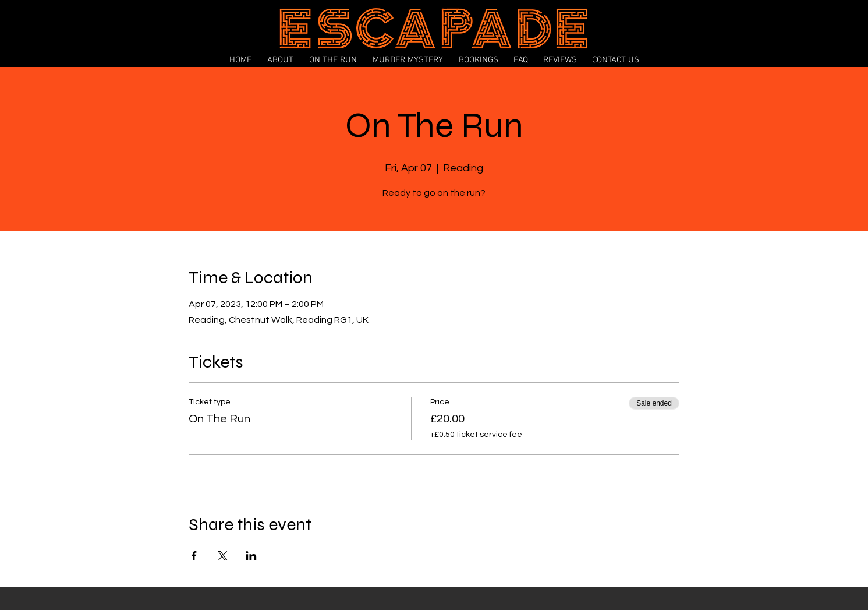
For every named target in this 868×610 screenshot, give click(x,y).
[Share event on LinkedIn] (251, 556)
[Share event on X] (223, 556)
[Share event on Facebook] (194, 556)
